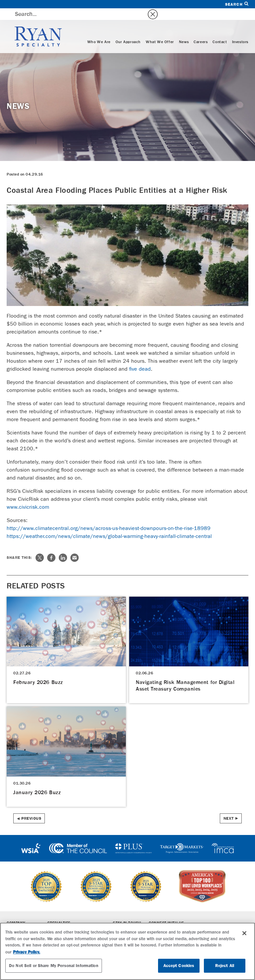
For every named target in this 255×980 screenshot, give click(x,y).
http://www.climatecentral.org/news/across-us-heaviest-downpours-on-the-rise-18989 (109, 517)
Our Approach (128, 31)
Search (237, 4)
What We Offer (160, 31)
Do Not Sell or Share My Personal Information (54, 966)
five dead (140, 357)
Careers (201, 31)
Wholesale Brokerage (70, 921)
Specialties (59, 912)
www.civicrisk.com (28, 495)
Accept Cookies (179, 966)
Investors (240, 31)
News (184, 31)
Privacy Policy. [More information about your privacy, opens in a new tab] (27, 952)
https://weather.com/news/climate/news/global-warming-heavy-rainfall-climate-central (109, 525)
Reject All (225, 966)
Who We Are (99, 31)
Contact (220, 31)
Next (229, 807)
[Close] (244, 933)
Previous (31, 807)
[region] (127, 951)
